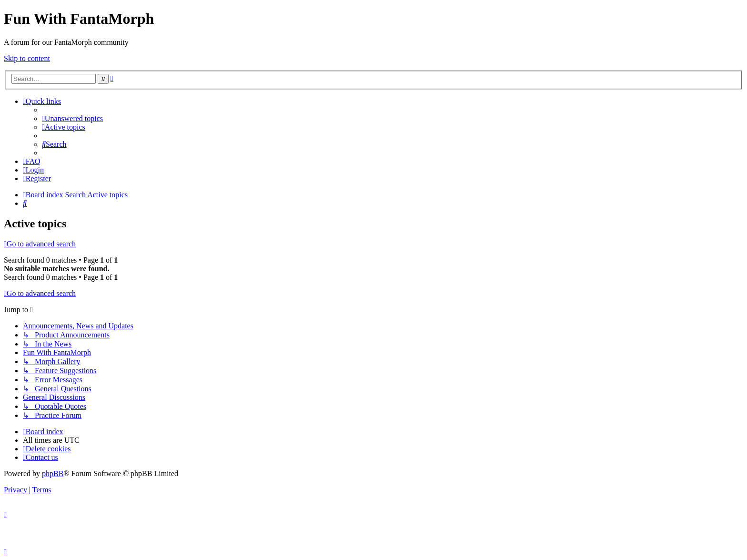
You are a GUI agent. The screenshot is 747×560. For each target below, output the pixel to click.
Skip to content (27, 58)
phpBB (53, 473)
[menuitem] (72, 118)
